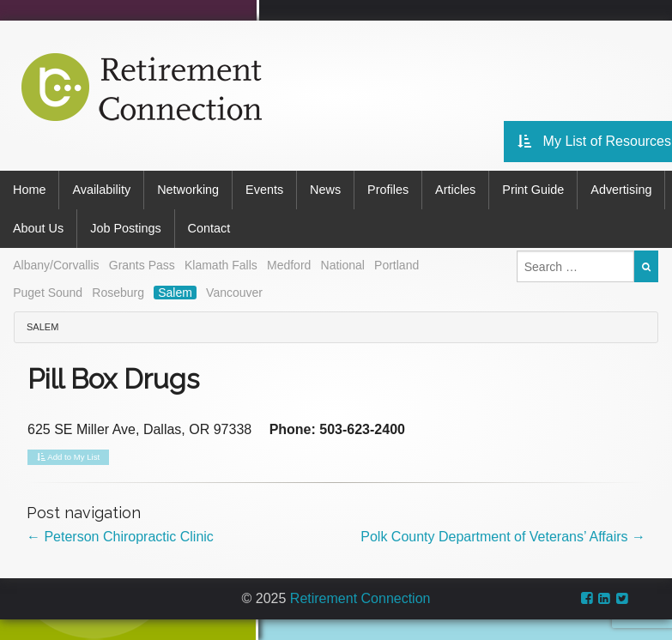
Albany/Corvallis (56, 265)
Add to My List (68, 457)
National (343, 265)
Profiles (388, 190)
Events (264, 190)
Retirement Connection (360, 598)
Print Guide (533, 190)
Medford (289, 265)
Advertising (621, 190)
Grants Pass (142, 265)
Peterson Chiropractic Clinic (120, 537)
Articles (455, 190)
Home (29, 190)
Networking (188, 190)
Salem (175, 293)
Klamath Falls (221, 265)
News (325, 190)
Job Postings (125, 228)
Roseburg (118, 293)
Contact (209, 228)
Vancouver (234, 293)
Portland (397, 265)
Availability (101, 190)
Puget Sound (48, 293)
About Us (38, 228)
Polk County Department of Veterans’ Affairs (503, 537)
